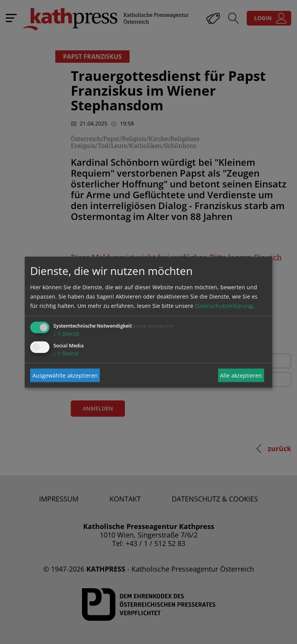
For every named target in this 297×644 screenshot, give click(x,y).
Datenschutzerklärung (224, 306)
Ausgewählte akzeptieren (65, 375)
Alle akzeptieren (241, 375)
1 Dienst (66, 334)
